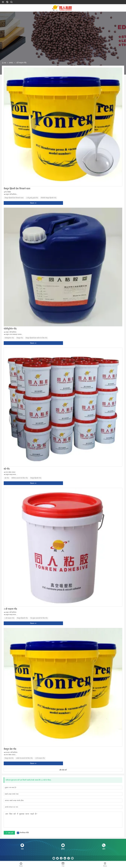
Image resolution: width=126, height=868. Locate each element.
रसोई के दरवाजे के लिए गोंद (24, 758)
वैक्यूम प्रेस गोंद (10, 749)
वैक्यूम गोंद (20, 338)
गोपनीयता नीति (24, 833)
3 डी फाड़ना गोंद (10, 609)
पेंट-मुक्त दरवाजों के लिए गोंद (39, 618)
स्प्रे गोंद (7, 469)
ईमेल (63, 849)
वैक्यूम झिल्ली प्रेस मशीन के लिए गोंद (36, 338)
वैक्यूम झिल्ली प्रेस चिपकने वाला (17, 189)
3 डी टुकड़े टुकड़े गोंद (32, 198)
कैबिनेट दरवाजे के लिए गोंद (20, 478)
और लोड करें (63, 770)
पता (22, 849)
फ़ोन (104, 849)
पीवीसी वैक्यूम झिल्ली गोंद (48, 198)
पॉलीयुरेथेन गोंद (10, 329)
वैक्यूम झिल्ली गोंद (36, 478)
